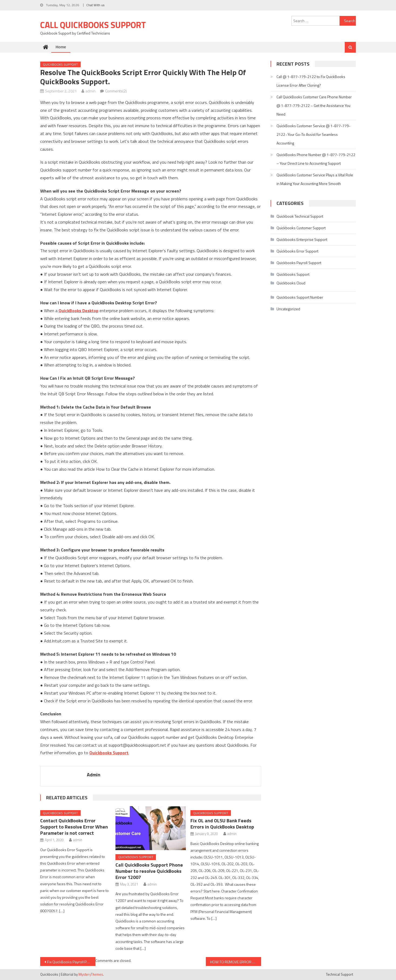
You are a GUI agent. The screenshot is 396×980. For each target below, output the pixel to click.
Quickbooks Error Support (297, 251)
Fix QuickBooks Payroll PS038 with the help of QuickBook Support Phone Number (71, 962)
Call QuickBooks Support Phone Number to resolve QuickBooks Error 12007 (149, 871)
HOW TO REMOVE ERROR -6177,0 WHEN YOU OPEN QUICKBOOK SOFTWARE (236, 962)
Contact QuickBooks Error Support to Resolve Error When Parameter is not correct (74, 827)
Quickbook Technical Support (300, 216)
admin (91, 91)
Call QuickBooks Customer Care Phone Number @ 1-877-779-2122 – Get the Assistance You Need (314, 105)
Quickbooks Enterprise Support (302, 239)
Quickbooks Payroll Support (299, 263)
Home (61, 47)
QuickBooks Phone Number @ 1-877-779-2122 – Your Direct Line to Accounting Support (316, 159)
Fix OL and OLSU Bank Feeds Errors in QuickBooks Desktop (222, 824)
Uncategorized (288, 309)
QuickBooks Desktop (78, 311)
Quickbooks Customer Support (301, 228)
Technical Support (339, 974)
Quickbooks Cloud (291, 283)
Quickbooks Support (60, 64)
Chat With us (95, 5)
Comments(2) (116, 91)
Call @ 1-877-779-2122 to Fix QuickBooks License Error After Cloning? (311, 81)
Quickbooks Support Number (300, 297)
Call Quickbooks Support (93, 25)
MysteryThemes (91, 974)
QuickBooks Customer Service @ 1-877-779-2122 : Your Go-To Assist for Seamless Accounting (313, 134)
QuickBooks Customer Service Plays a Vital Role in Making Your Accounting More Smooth (315, 179)
